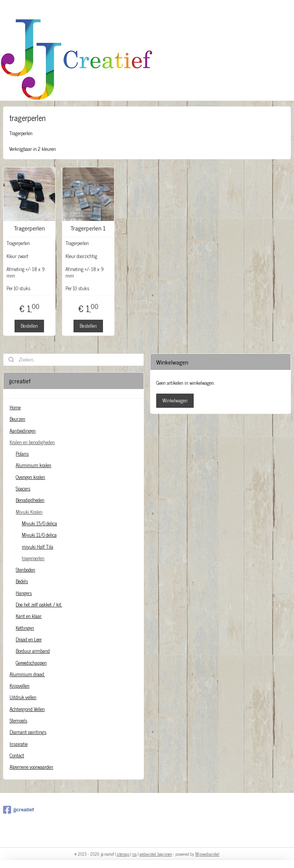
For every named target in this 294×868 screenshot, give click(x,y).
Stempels (18, 720)
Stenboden (25, 570)
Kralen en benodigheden (32, 442)
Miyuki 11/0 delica (39, 535)
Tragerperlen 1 (88, 228)
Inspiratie (19, 744)
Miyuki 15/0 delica (39, 523)
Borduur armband (33, 651)
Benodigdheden (30, 500)
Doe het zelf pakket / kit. (39, 604)
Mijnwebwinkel (207, 854)
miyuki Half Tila (38, 547)
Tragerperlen (29, 228)
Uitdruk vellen (23, 697)
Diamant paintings (28, 732)
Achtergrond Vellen (27, 709)
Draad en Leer (29, 639)
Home (15, 407)
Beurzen (17, 419)
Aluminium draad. (27, 674)
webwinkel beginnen (156, 854)
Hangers (24, 593)
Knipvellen (20, 686)
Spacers (23, 488)
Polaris (22, 454)
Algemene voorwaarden (31, 767)
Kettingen (25, 628)
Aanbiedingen (23, 431)
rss (134, 854)
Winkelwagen (175, 400)
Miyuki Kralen (29, 512)
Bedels (22, 581)
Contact (17, 755)
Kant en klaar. (29, 616)
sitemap (123, 854)
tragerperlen (33, 558)
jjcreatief (18, 810)
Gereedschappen (31, 663)
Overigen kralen (30, 477)
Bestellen (29, 326)
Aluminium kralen (33, 465)
